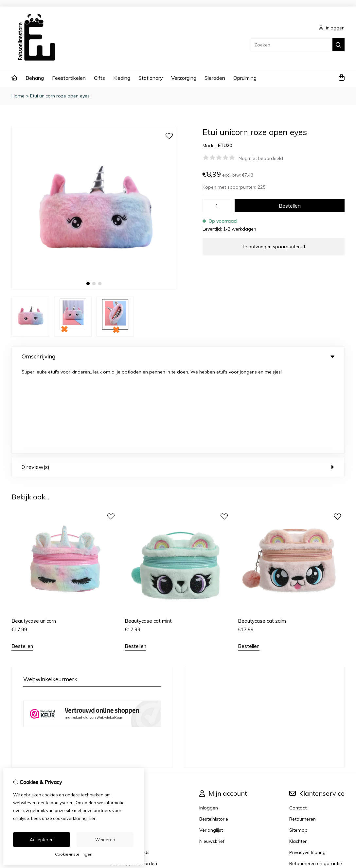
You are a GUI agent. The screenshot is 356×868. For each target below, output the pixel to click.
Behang (35, 78)
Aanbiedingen (126, 732)
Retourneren (303, 732)
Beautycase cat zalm (262, 534)
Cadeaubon (124, 721)
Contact (298, 721)
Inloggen (209, 721)
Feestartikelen (69, 78)
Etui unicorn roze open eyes (60, 96)
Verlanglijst (211, 743)
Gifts (99, 78)
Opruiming (245, 78)
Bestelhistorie (214, 732)
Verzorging (184, 78)
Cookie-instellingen (74, 854)
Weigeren (105, 840)
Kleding (122, 78)
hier (92, 818)
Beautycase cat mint (148, 534)
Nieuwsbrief (212, 754)
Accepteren (42, 840)
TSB (341, 830)
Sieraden (215, 78)
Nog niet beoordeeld (261, 158)
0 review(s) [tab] (178, 380)
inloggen (332, 28)
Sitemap (298, 743)
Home (18, 96)
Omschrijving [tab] (178, 356)
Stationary (151, 78)
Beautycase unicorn (34, 534)
